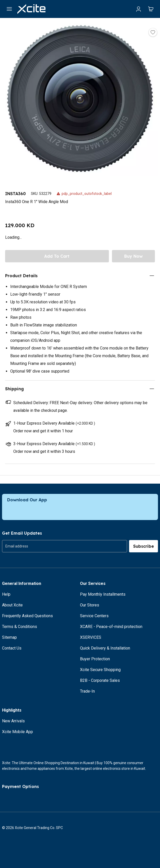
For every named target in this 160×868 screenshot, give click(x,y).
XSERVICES (91, 637)
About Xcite (12, 605)
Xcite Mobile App (18, 732)
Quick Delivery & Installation (105, 648)
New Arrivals (13, 721)
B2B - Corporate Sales (100, 680)
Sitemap (9, 637)
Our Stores (90, 605)
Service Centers (94, 616)
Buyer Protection (95, 659)
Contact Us (12, 648)
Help (6, 594)
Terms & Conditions (20, 627)
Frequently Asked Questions (27, 616)
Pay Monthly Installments (103, 594)
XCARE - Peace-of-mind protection (111, 627)
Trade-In (87, 691)
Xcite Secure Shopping (100, 670)
